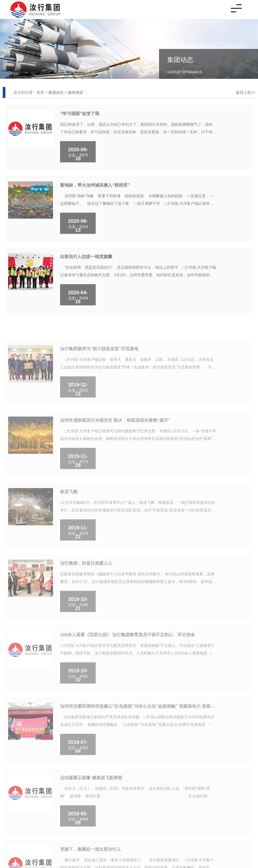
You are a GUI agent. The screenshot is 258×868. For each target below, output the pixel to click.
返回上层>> (245, 92)
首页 (40, 92)
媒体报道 (76, 92)
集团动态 (56, 92)
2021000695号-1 (58, 783)
